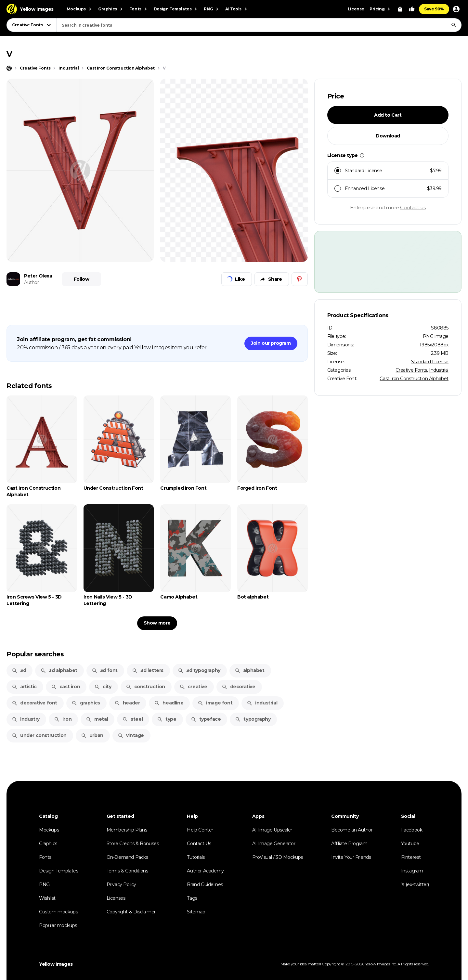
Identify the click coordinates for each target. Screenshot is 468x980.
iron (63, 719)
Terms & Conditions (127, 871)
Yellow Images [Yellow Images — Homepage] (56, 964)
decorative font (34, 703)
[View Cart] (400, 9)
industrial (262, 703)
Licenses (116, 898)
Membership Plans (127, 830)
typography (253, 719)
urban (92, 735)
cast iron (65, 687)
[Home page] (9, 68)
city (103, 687)
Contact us (413, 207)
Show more (157, 623)
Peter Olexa (38, 276)
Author (32, 282)
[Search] (454, 25)
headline (169, 703)
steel (132, 719)
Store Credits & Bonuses (133, 844)
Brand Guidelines (205, 884)
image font (215, 703)
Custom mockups (58, 912)
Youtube (410, 844)
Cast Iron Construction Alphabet (414, 379)
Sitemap (196, 912)
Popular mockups (58, 925)
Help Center (200, 830)
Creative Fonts (411, 370)
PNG (44, 884)
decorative (239, 687)
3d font (105, 670)
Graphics (48, 844)
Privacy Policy (121, 884)
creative (193, 687)
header (127, 703)
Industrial (439, 370)
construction (145, 687)
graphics (86, 703)
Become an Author (352, 830)
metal (97, 719)
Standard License (430, 362)
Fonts (45, 857)
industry (26, 719)
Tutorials (196, 857)
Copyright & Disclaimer (131, 912)
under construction (39, 735)
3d (19, 670)
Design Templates (59, 871)
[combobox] (259, 25)
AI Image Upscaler (272, 830)
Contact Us (199, 844)
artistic (24, 687)
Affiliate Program (349, 844)
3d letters (148, 670)
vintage (131, 735)
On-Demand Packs (127, 857)
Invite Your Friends (351, 857)
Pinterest (411, 857)
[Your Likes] (412, 9)
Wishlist (47, 898)
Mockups (49, 830)
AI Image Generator (274, 844)
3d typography (199, 670)
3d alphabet (59, 670)
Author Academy (205, 871)
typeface (206, 719)
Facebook (412, 830)
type (167, 719)
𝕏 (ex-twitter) (415, 884)
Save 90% (434, 9)
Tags (192, 898)
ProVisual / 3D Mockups (278, 857)
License (356, 9)
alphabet (250, 670)
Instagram (412, 871)
